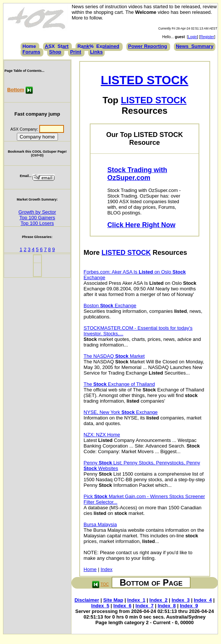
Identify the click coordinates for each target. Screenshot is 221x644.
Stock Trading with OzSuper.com (137, 174)
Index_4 (203, 600)
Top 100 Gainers (37, 218)
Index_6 (122, 606)
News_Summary (194, 46)
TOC (105, 584)
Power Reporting (148, 46)
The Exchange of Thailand (119, 384)
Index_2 (159, 600)
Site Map (113, 600)
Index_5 (100, 606)
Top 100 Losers (37, 223)
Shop (55, 52)
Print (76, 52)
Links (96, 52)
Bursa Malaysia (100, 524)
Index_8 (167, 606)
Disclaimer (87, 600)
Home (29, 46)
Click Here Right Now (141, 225)
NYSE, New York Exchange (121, 412)
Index (107, 569)
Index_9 (189, 606)
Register (207, 37)
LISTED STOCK (145, 80)
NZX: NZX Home (102, 435)
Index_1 (136, 600)
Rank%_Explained (98, 46)
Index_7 (144, 606)
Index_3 (181, 600)
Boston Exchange (110, 306)
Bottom (16, 90)
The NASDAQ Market (114, 356)
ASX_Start (57, 46)
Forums (31, 52)
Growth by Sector (37, 212)
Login (193, 37)
